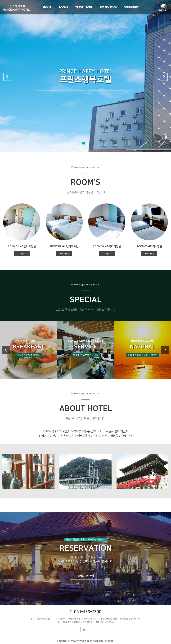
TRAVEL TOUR (84, 7)
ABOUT (47, 7)
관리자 (86, 630)
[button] (83, 143)
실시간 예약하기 (86, 576)
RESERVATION (108, 7)
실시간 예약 (163, 10)
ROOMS (63, 7)
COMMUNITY (131, 7)
